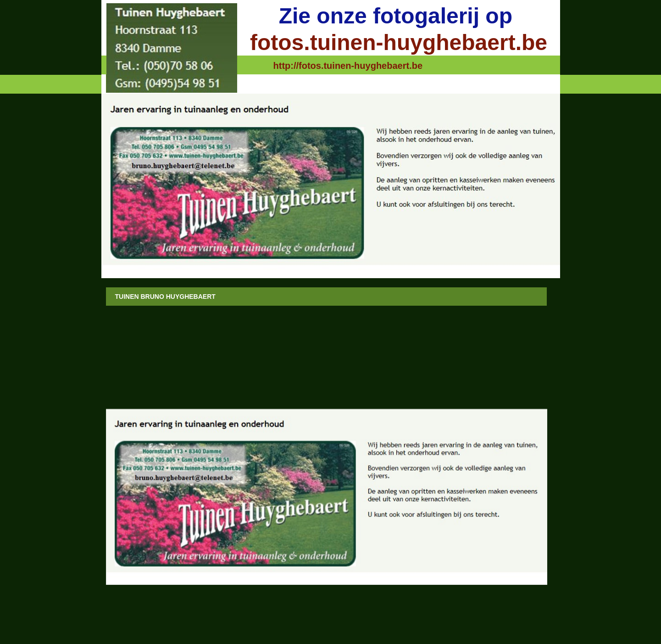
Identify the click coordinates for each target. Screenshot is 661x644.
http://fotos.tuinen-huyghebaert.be (348, 66)
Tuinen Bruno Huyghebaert (165, 297)
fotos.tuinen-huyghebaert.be (399, 42)
